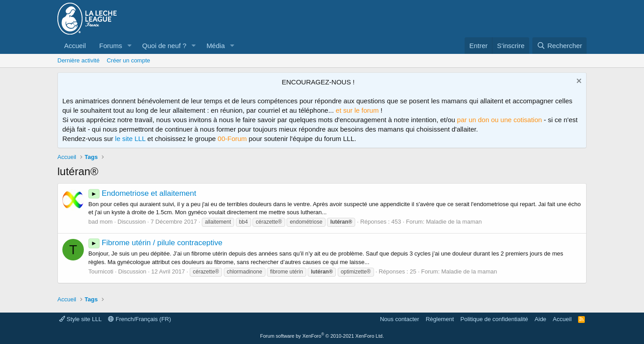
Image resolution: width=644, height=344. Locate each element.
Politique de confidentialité (494, 319)
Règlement (440, 319)
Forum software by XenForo (322, 336)
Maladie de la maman (454, 222)
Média (215, 46)
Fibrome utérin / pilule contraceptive (155, 243)
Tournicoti (101, 271)
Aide (540, 319)
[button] (129, 46)
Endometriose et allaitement (142, 193)
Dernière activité (78, 60)
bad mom (100, 222)
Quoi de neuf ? (164, 46)
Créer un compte (128, 60)
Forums (111, 46)
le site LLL (131, 139)
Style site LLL (80, 319)
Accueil (75, 46)
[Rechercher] (559, 46)
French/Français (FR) (139, 319)
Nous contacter (399, 319)
